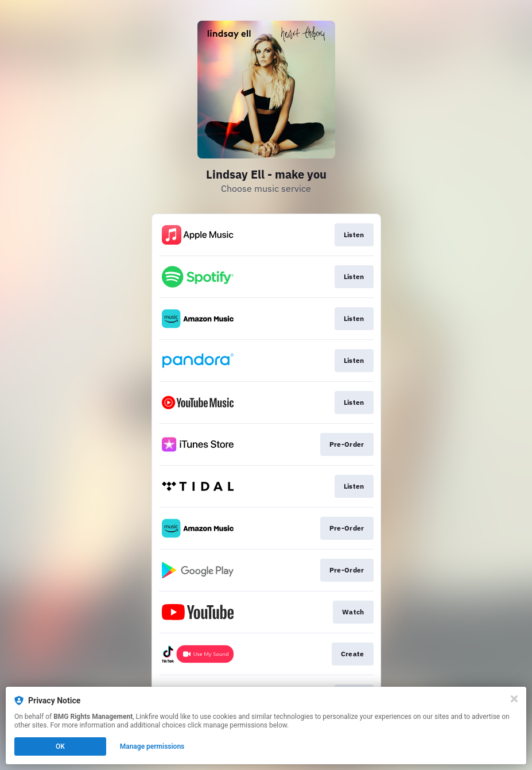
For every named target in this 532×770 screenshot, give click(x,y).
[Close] (514, 699)
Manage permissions (152, 746)
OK (60, 746)
